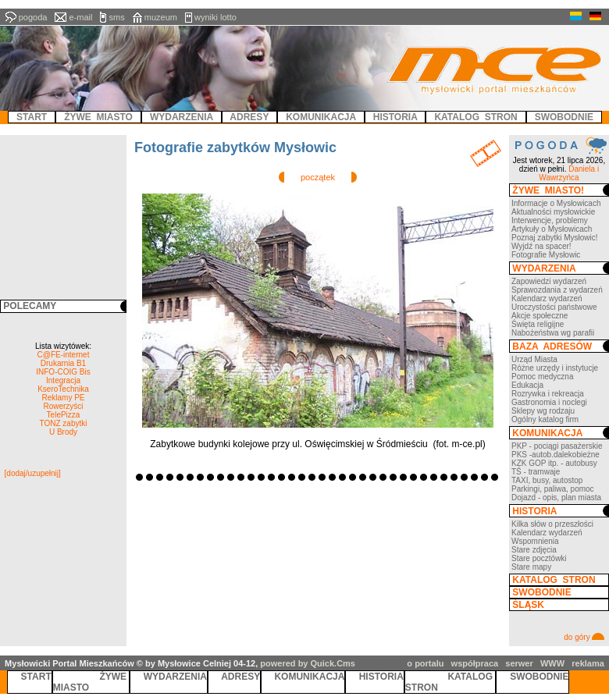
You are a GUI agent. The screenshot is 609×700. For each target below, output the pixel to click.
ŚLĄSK (527, 605)
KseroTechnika (63, 389)
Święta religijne (538, 324)
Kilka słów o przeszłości (552, 524)
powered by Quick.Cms (308, 663)
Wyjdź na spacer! (541, 246)
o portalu (425, 663)
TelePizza (64, 415)
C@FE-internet (64, 355)
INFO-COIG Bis (63, 372)
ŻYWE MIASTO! (547, 190)
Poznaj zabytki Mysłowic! (555, 238)
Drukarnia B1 (63, 363)
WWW (552, 663)
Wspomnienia (535, 541)
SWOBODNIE (541, 592)
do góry (584, 637)
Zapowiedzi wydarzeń (549, 281)
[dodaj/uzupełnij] (33, 473)
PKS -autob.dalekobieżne (556, 455)
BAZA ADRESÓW (551, 346)
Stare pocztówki (539, 558)
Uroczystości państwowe (554, 307)
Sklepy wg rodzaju (543, 411)
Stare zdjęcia (534, 550)
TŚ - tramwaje (536, 472)
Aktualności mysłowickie (553, 212)
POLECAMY (28, 306)
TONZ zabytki (64, 423)
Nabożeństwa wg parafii (553, 333)
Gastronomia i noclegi (549, 402)
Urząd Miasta (534, 359)
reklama (588, 663)
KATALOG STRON (553, 580)
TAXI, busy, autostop (547, 480)
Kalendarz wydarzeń (547, 298)
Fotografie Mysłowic (546, 255)
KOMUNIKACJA (546, 433)
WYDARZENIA (543, 268)
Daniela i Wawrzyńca (569, 173)
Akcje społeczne (540, 316)
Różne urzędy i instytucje (555, 368)
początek (318, 177)
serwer (519, 663)
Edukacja (527, 385)
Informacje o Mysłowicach (556, 203)
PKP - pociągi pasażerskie (557, 446)
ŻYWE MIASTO (91, 682)
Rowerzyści (63, 406)
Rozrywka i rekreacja (548, 394)
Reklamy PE (63, 398)
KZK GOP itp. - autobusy (554, 463)
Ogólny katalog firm (545, 419)
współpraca (475, 663)
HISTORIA (533, 511)
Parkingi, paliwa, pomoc (553, 489)
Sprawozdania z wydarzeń (557, 290)
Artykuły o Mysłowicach (552, 229)
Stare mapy (531, 567)
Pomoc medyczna (542, 377)
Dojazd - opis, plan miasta (556, 497)
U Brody (63, 432)
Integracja (63, 380)
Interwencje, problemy (550, 220)
